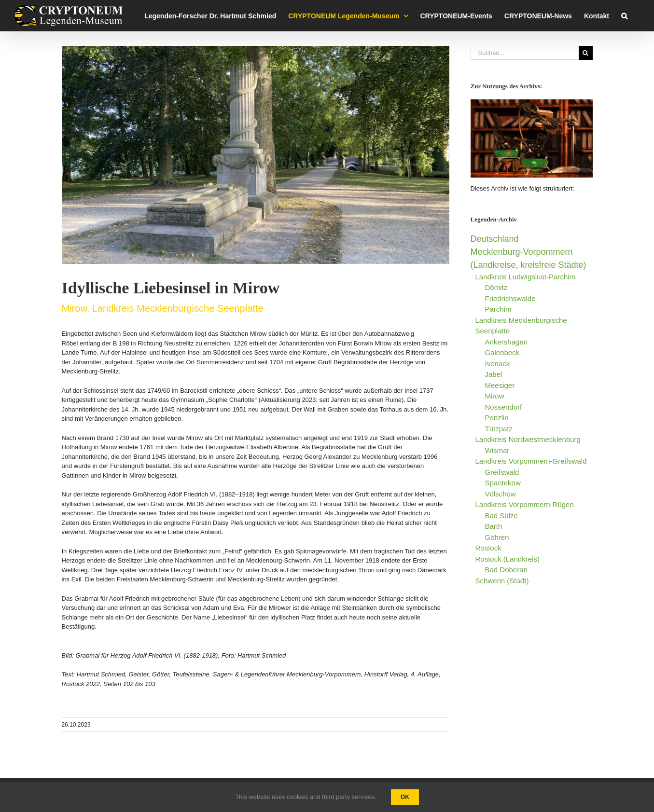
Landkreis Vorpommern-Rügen (525, 504)
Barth (494, 526)
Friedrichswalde (510, 298)
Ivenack (498, 364)
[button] (624, 16)
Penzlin (497, 418)
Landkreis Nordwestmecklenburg (528, 439)
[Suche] (586, 53)
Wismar (497, 450)
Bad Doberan (506, 570)
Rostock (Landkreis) (508, 559)
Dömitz (496, 287)
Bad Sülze (501, 516)
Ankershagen (506, 342)
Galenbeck (502, 352)
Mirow (495, 396)
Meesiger (500, 385)
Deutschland (495, 239)
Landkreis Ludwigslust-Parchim (526, 277)
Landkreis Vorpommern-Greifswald (531, 461)
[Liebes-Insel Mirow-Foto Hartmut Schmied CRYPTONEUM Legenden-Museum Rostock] (256, 155)
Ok (405, 797)
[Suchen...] (525, 53)
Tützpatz (499, 429)
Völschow (501, 494)
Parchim (498, 309)
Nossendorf (504, 407)
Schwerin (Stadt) (502, 581)
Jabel (494, 374)
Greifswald (502, 472)
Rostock (488, 548)
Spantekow (503, 483)
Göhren (497, 537)
